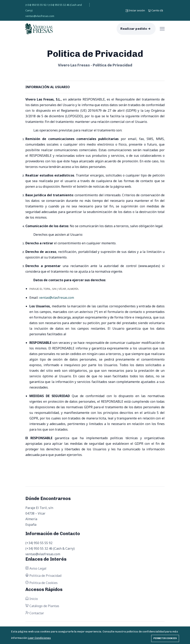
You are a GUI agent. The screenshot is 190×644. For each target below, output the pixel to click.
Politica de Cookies (41, 583)
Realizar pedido (134, 29)
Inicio (32, 599)
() (156, 10)
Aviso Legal (36, 568)
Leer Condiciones (39, 638)
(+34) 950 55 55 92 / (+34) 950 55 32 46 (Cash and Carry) (54, 8)
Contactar (35, 613)
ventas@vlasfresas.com (40, 16)
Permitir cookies (165, 638)
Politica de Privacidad (43, 576)
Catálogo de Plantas (42, 606)
